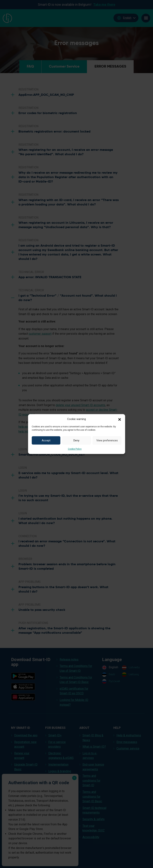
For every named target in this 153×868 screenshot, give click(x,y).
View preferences (107, 440)
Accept (46, 440)
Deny (76, 440)
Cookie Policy (75, 449)
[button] (120, 419)
